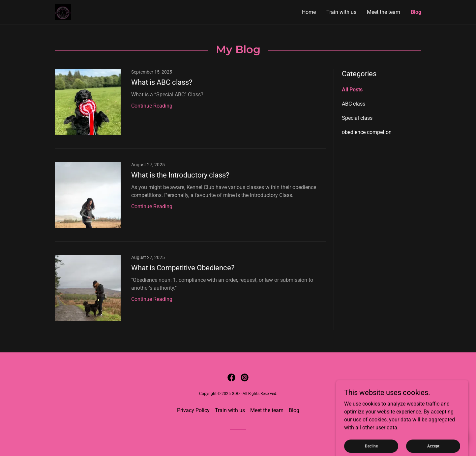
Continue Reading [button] (152, 106)
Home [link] (309, 12)
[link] (63, 12)
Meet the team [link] (384, 12)
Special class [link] (357, 118)
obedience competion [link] (367, 132)
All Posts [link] (352, 90)
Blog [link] (416, 12)
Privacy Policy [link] (193, 410)
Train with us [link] (341, 12)
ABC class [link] (354, 104)
